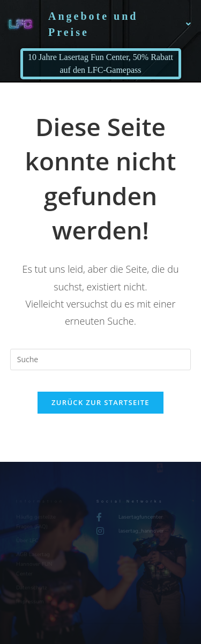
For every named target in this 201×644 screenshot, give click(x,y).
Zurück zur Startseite (100, 402)
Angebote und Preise (121, 24)
